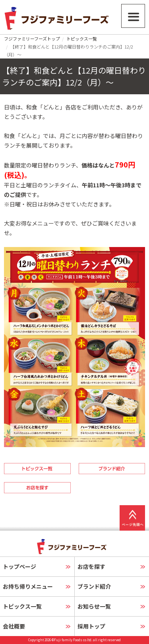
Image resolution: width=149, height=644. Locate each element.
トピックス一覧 (82, 39)
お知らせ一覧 (94, 606)
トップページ (19, 566)
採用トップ (91, 626)
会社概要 (14, 626)
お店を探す (91, 566)
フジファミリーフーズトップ (32, 39)
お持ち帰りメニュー (28, 586)
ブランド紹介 (94, 586)
